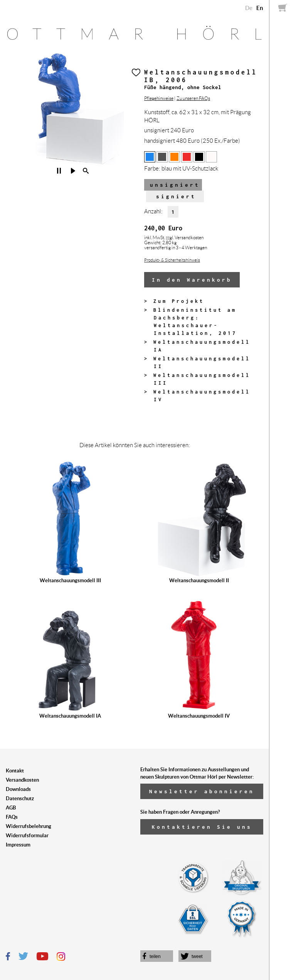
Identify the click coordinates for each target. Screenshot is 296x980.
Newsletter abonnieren (202, 791)
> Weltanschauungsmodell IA (197, 346)
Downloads (18, 789)
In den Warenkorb (192, 280)
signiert (176, 196)
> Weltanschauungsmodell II (197, 362)
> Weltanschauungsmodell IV (197, 396)
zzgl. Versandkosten (185, 237)
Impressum (18, 845)
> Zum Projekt (174, 301)
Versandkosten (22, 780)
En (260, 8)
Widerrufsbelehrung (29, 826)
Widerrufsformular (27, 836)
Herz (136, 73)
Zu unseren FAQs (193, 98)
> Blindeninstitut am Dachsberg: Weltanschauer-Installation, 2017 (191, 322)
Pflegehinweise (159, 98)
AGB (11, 808)
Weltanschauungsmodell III (70, 580)
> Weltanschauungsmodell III (197, 379)
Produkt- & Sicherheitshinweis (172, 260)
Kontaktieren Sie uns (202, 827)
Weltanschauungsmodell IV (199, 716)
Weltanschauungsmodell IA (70, 716)
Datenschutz (20, 798)
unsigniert (175, 185)
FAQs (12, 817)
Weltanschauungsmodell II (199, 580)
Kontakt (15, 771)
